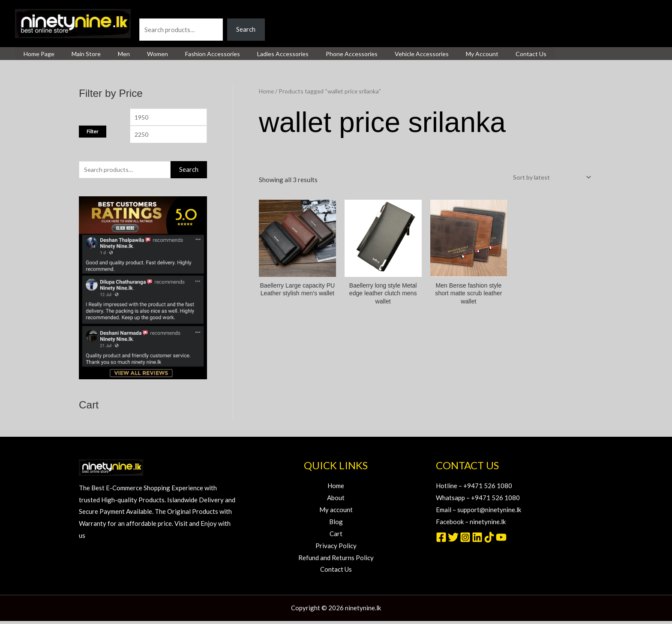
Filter (93, 133)
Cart (336, 537)
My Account (438, 54)
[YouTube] (501, 540)
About (336, 501)
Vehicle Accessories (383, 54)
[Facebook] (441, 540)
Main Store (78, 54)
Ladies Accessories (255, 54)
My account (336, 513)
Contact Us (482, 54)
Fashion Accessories (189, 54)
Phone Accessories (318, 54)
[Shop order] (548, 177)
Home (267, 91)
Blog (336, 525)
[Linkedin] (477, 540)
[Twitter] (453, 540)
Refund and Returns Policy (336, 561)
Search (149, 12)
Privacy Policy (336, 549)
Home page (36, 54)
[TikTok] (489, 540)
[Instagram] (465, 540)
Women (139, 54)
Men (111, 54)
